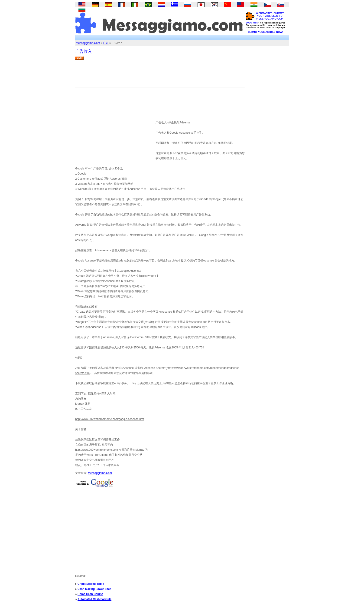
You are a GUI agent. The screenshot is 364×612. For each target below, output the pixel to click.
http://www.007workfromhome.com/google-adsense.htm (110, 419)
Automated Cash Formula (94, 599)
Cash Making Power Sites (94, 589)
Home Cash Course (90, 594)
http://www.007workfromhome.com (97, 450)
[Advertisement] (160, 75)
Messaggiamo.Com (88, 43)
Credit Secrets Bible (91, 584)
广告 (106, 43)
